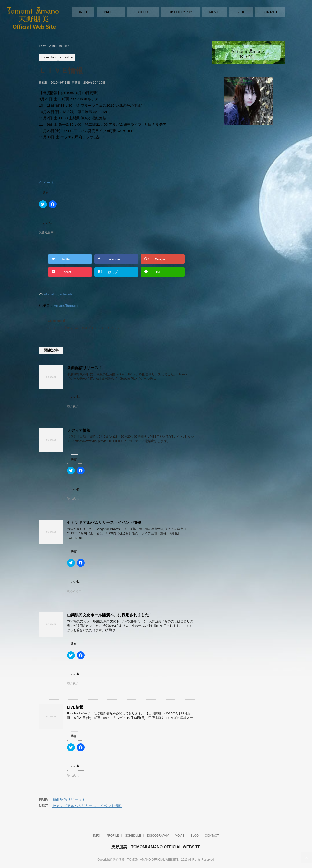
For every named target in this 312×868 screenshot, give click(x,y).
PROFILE (111, 12)
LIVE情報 (75, 707)
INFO (83, 12)
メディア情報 (79, 430)
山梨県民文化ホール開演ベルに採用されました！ (110, 615)
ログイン (91, 328)
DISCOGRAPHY (180, 12)
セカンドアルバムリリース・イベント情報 (104, 523)
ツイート (47, 183)
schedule (66, 294)
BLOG (241, 12)
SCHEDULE (143, 12)
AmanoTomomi (66, 305)
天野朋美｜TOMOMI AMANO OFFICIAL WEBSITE (156, 847)
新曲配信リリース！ (85, 368)
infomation (51, 294)
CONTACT (270, 12)
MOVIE (214, 12)
